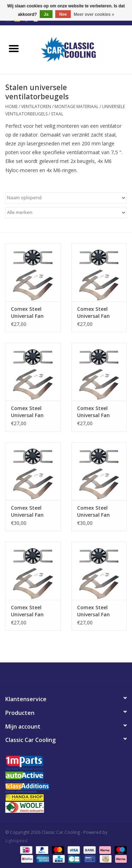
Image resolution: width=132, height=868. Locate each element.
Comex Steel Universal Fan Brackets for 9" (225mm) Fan (96, 611)
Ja (46, 14)
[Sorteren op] (66, 198)
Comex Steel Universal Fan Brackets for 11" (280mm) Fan (97, 313)
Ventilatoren (36, 106)
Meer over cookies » (94, 14)
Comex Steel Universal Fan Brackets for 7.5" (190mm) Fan (32, 611)
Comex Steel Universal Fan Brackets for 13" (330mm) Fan (97, 412)
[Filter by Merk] (66, 213)
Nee (63, 14)
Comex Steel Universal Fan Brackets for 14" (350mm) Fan (31, 511)
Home (11, 106)
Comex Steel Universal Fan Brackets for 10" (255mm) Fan (31, 313)
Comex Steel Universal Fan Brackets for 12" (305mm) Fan (31, 412)
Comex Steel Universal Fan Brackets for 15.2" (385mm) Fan (99, 511)
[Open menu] (14, 48)
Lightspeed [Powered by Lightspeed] (16, 841)
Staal (57, 114)
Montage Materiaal (77, 106)
